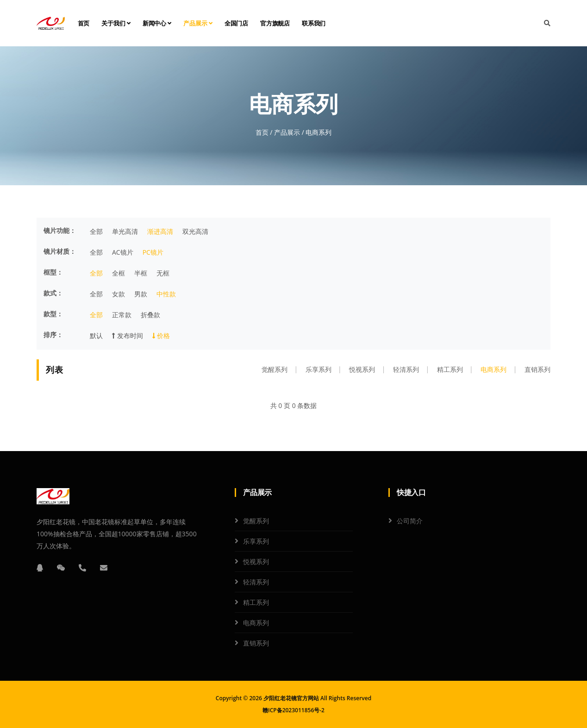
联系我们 (314, 23)
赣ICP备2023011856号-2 (293, 710)
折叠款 (150, 315)
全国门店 (236, 23)
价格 (161, 336)
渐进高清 (160, 231)
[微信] (61, 568)
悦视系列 (362, 369)
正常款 (122, 315)
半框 (141, 273)
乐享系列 (318, 369)
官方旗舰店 (275, 23)
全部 (96, 231)
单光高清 (125, 231)
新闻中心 (157, 23)
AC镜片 (123, 252)
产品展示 (198, 23)
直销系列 (537, 369)
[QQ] (40, 568)
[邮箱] (104, 568)
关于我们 (116, 23)
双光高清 (195, 231)
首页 (84, 23)
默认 (96, 336)
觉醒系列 (275, 369)
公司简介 (410, 521)
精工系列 (450, 369)
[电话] (82, 568)
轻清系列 (406, 369)
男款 (141, 294)
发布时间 (128, 336)
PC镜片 (153, 252)
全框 (119, 273)
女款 (119, 294)
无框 (163, 273)
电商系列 (493, 369)
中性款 (166, 294)
